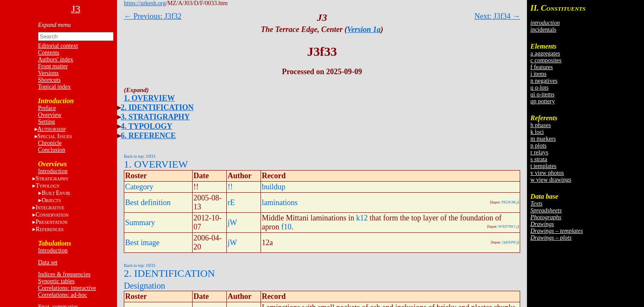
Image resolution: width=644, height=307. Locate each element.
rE (231, 203)
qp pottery (543, 101)
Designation (145, 286)
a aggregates (545, 54)
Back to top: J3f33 (140, 156)
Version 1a (364, 29)
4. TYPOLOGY (147, 126)
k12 (362, 218)
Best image (142, 243)
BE (56, 193)
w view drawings (551, 180)
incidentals (543, 30)
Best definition (148, 203)
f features (542, 67)
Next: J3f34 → (497, 16)
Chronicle (50, 143)
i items (539, 74)
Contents (49, 53)
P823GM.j (509, 202)
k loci (537, 132)
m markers (543, 139)
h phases (541, 125)
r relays (539, 152)
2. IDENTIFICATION (157, 107)
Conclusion (52, 150)
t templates (543, 166)
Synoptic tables (56, 281)
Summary (140, 223)
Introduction (53, 171)
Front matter (53, 66)
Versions (48, 73)
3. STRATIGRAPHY (155, 117)
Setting (47, 122)
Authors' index (56, 59)
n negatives (544, 81)
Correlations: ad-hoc (63, 295)
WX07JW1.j (508, 226)
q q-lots (539, 88)
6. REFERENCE (148, 136)
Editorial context (58, 46)
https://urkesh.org (145, 3)
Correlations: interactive (67, 288)
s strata (539, 159)
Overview (50, 115)
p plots (539, 146)
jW (232, 223)
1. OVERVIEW (149, 98)
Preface (47, 108)
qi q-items (542, 94)
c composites (546, 60)
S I (55, 136)
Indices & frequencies (64, 274)
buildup (274, 187)
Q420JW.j (510, 242)
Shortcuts (49, 80)
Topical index (54, 87)
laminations (280, 203)
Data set (48, 262)
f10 (286, 227)
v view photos (547, 173)
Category (139, 187)
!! (230, 187)
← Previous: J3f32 (153, 16)
